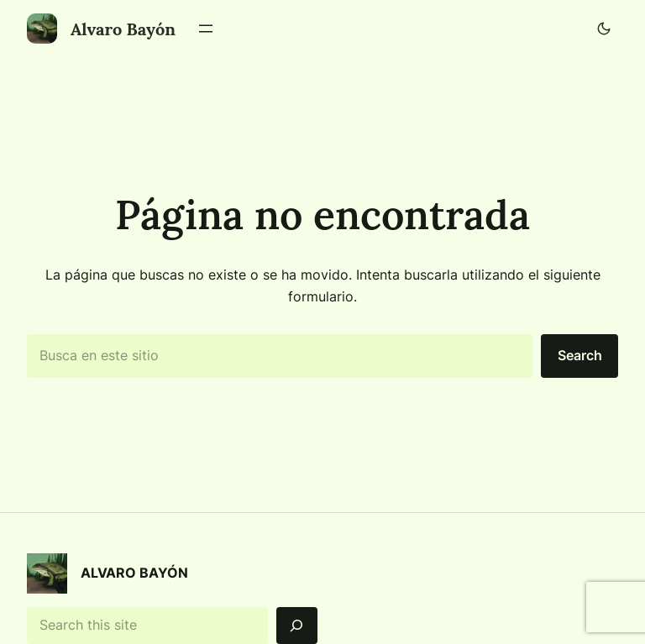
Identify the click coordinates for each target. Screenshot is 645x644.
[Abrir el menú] (206, 29)
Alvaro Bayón (123, 29)
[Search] (297, 626)
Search (580, 355)
